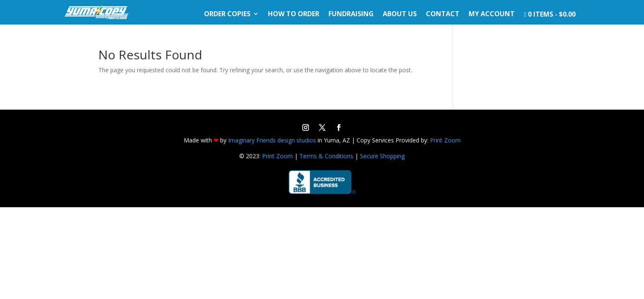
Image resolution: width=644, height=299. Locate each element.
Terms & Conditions (326, 156)
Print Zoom (445, 140)
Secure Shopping (382, 156)
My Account (492, 15)
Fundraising (351, 15)
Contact (443, 15)
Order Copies (227, 15)
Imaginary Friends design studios (272, 140)
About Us (400, 15)
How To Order (294, 15)
